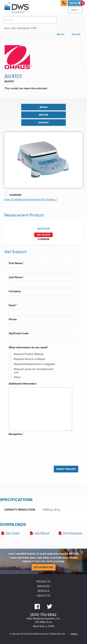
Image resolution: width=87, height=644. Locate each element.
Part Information (73, 533)
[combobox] (30, 20)
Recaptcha (16, 434)
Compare (13, 195)
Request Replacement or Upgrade (34, 364)
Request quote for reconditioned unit (34, 371)
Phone (13, 319)
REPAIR (43, 107)
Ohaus (13, 28)
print (61, 34)
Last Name (16, 277)
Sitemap (74, 634)
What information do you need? (28, 348)
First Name (17, 263)
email (76, 34)
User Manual (42, 533)
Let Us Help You (43, 567)
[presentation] (23, 449)
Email (13, 305)
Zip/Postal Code (19, 334)
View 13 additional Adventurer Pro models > (31, 200)
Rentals (43, 591)
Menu (75, 10)
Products (43, 582)
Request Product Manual (29, 354)
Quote (76, 3)
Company (15, 291)
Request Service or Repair (29, 359)
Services (43, 586)
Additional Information (23, 384)
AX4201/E (44, 229)
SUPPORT (43, 123)
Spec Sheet (13, 533)
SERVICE (43, 115)
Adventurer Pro (24, 28)
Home (7, 28)
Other (17, 377)
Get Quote (43, 235)
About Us (44, 596)
